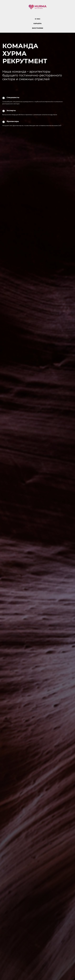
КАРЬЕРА (37, 23)
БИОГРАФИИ (38, 28)
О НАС (38, 19)
